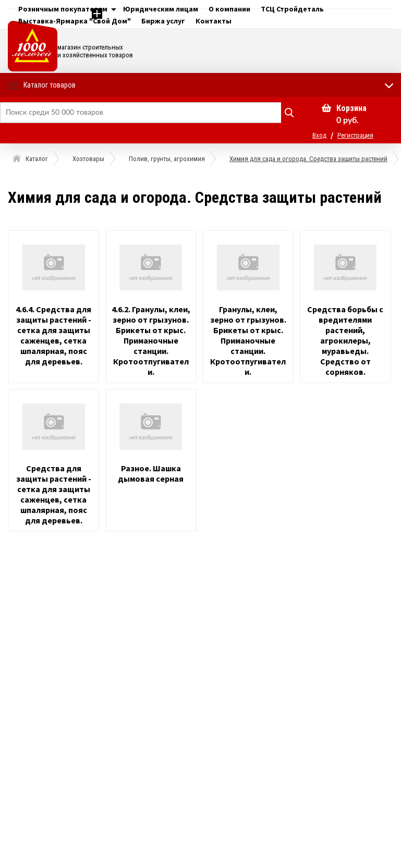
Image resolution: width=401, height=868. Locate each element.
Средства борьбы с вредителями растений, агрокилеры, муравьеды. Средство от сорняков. (345, 340)
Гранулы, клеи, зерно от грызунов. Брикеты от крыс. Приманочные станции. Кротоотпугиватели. (248, 340)
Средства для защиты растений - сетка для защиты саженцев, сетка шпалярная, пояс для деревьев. (54, 494)
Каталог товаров (50, 85)
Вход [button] (319, 135)
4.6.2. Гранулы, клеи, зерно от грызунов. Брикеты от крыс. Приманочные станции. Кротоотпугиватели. (151, 340)
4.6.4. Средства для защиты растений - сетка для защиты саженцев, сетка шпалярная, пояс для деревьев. (53, 335)
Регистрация (355, 135)
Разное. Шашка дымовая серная (151, 473)
